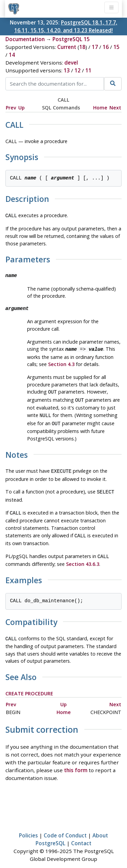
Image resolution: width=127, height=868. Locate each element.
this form (76, 762)
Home (100, 108)
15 (117, 47)
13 (67, 70)
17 (95, 47)
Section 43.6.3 (83, 557)
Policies (28, 827)
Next (115, 108)
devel (71, 63)
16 (106, 47)
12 (78, 70)
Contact (81, 835)
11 (88, 70)
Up (22, 108)
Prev (11, 108)
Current (67, 47)
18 (82, 47)
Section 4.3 (61, 363)
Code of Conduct (65, 827)
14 (12, 55)
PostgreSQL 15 (71, 39)
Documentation (25, 39)
